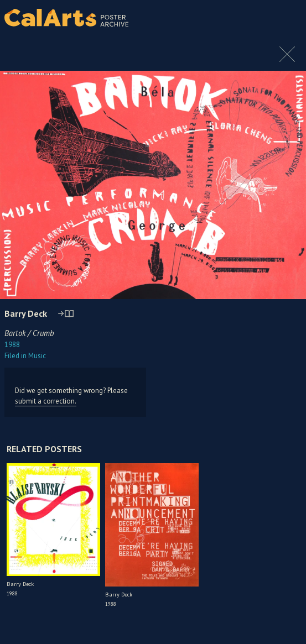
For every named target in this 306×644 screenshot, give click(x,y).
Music (25, 356)
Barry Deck (26, 313)
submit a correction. (46, 401)
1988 (12, 345)
